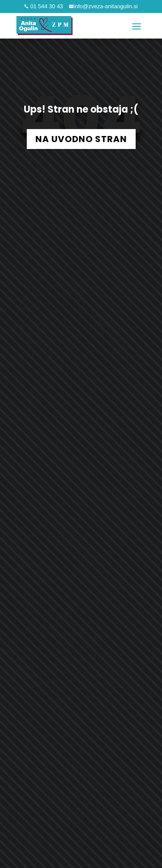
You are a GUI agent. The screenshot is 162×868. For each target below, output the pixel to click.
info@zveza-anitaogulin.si (105, 6)
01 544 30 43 (46, 6)
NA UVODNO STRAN (81, 139)
